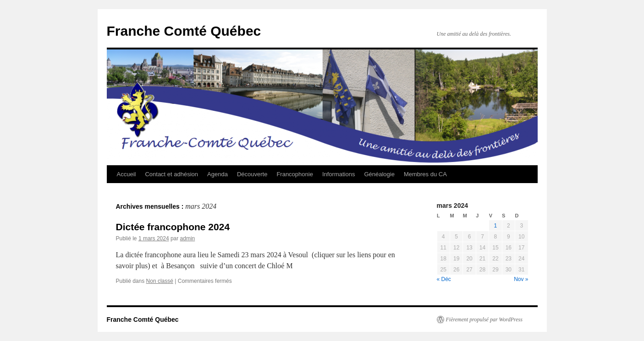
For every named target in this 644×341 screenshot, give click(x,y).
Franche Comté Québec (184, 31)
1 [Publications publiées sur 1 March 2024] (496, 226)
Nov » (521, 279)
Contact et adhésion (171, 174)
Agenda (217, 174)
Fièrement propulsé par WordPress (484, 319)
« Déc (444, 279)
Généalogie (379, 174)
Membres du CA (425, 174)
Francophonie (295, 174)
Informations (339, 174)
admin (188, 238)
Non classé (160, 281)
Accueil (127, 174)
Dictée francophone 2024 (173, 227)
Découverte (252, 174)
